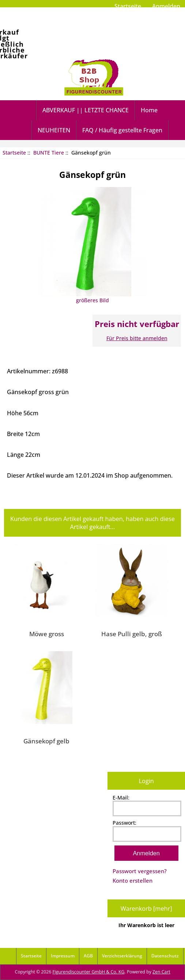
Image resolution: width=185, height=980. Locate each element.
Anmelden (166, 6)
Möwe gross (47, 634)
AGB (88, 956)
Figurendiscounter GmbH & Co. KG (88, 972)
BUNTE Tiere (49, 153)
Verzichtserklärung (122, 956)
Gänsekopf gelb (46, 741)
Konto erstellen (133, 880)
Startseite (128, 6)
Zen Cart (161, 972)
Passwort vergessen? (140, 871)
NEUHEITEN (54, 130)
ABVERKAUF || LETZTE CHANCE (86, 110)
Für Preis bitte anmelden (137, 338)
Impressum (63, 956)
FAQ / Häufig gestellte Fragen (122, 130)
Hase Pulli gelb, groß (132, 634)
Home (149, 110)
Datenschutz (165, 956)
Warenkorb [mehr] (146, 909)
